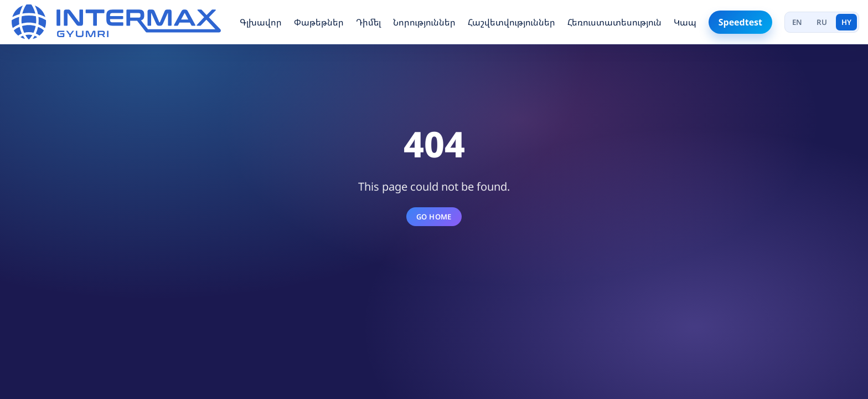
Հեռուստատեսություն (614, 22)
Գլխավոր (261, 22)
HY (846, 22)
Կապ (685, 22)
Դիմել (368, 22)
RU (822, 22)
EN (797, 22)
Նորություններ (424, 22)
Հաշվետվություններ (512, 22)
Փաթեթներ (319, 22)
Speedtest (740, 22)
